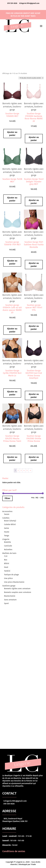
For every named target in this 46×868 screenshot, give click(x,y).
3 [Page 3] (21, 470)
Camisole (8, 546)
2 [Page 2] (18, 470)
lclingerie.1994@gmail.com (29, 3)
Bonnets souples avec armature (18, 592)
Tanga (7, 536)
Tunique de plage (11, 575)
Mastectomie (10, 596)
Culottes (6, 518)
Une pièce (8, 578)
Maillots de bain (9, 553)
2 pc (6, 556)
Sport (6, 603)
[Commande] (31, 78)
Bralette (8, 542)
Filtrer (7, 498)
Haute (7, 532)
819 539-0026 (13, 3)
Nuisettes (8, 549)
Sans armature (10, 600)
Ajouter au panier (12, 134)
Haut (6, 567)
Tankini (7, 571)
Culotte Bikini (10, 524)
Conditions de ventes (14, 851)
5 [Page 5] (27, 470)
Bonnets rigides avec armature (17, 589)
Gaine (7, 528)
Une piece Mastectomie (14, 582)
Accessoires (7, 511)
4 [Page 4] (24, 470)
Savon (7, 514)
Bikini (7, 563)
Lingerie (6, 539)
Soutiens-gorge (9, 586)
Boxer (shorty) (10, 521)
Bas (6, 560)
